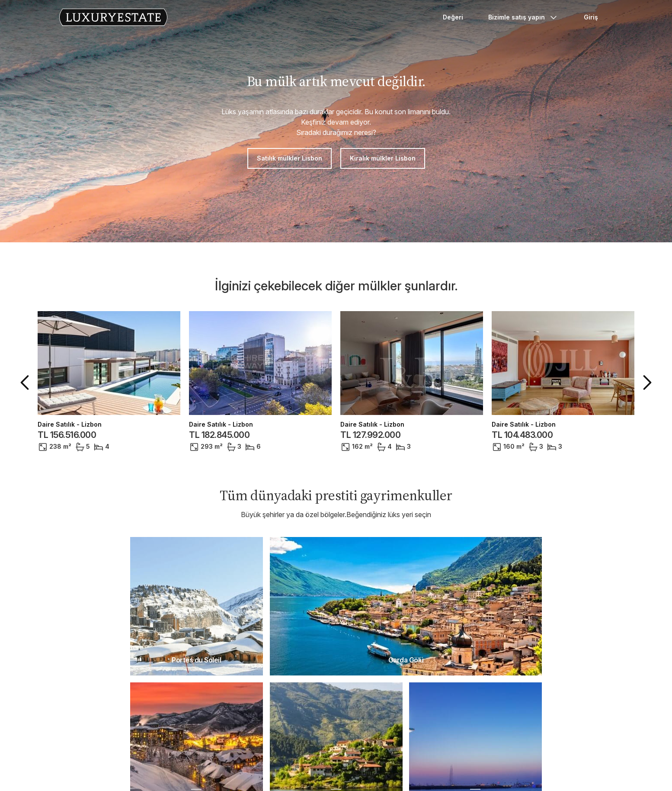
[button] (26, 383)
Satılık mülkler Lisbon (290, 158)
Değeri (453, 17)
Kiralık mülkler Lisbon (383, 158)
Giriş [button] (591, 17)
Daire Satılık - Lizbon (70, 424)
